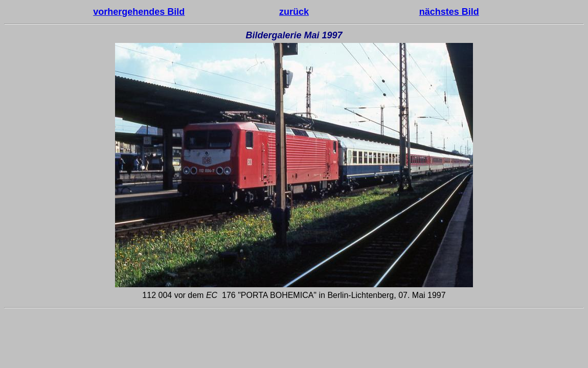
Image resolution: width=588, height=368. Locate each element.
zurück (294, 12)
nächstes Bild (449, 12)
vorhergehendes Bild (139, 12)
